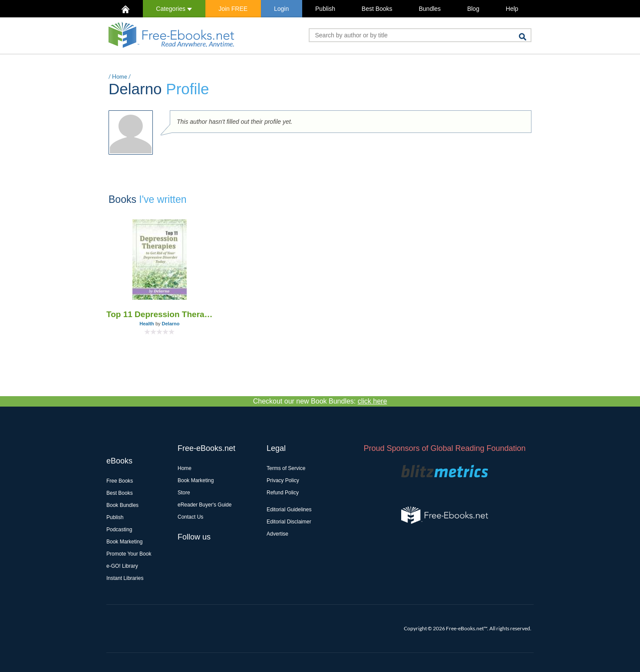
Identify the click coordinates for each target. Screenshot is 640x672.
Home (120, 76)
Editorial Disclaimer (289, 522)
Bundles (430, 9)
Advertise (277, 534)
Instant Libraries (125, 578)
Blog (473, 9)
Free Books (120, 481)
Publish (325, 9)
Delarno (171, 324)
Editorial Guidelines (289, 510)
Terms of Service (286, 468)
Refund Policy (283, 493)
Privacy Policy (283, 480)
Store (184, 493)
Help (512, 9)
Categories (174, 9)
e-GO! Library (122, 566)
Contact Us (190, 517)
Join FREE (233, 9)
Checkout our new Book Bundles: (320, 401)
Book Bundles (122, 505)
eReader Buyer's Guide (205, 505)
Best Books (377, 9)
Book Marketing (124, 542)
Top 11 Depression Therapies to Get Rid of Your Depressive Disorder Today (160, 314)
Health (147, 324)
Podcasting (119, 530)
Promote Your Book (129, 554)
